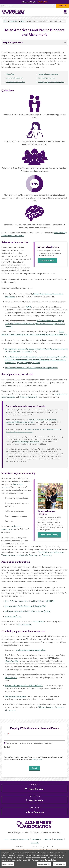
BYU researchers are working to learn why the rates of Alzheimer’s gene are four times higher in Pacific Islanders (35, 323)
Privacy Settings (8, 865)
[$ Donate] (63, 6)
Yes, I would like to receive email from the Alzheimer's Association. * (30, 743)
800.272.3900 (12, 661)
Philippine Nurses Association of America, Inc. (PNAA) (28, 611)
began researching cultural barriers (27, 442)
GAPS (29, 307)
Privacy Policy (37, 760)
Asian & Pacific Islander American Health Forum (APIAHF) (29, 601)
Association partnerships (47, 78)
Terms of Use (36, 839)
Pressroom (47, 839)
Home (6, 21)
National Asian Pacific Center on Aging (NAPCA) (26, 606)
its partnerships (25, 624)
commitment (38, 621)
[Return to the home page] (13, 12)
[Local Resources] (34, 811)
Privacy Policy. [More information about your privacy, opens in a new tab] (51, 861)
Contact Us (34, 843)
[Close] (66, 854)
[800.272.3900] (34, 800)
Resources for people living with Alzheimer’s (24, 685)
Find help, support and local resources (51, 82)
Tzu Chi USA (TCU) (13, 616)
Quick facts (10, 74)
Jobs (6, 839)
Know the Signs (47, 260)
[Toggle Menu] (65, 12)
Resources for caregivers (15, 696)
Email (6, 734)
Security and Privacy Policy (20, 839)
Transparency (59, 839)
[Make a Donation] (34, 788)
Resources (24, 21)
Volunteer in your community (48, 74)
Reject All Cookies (59, 865)
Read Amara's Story (49, 535)
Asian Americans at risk (14, 78)
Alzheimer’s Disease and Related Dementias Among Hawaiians (31, 368)
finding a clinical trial (28, 397)
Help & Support (14, 21)
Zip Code (7, 747)
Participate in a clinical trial (16, 82)
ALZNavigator (11, 677)
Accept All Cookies (44, 865)
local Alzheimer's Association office (31, 650)
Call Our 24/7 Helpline (29, 2)
